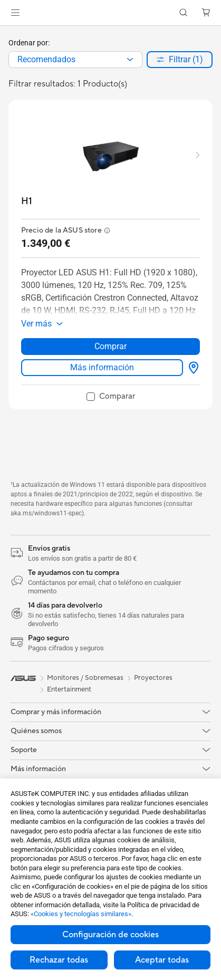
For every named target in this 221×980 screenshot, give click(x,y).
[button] (15, 13)
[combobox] (75, 60)
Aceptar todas (162, 960)
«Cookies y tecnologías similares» (81, 914)
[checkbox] (111, 397)
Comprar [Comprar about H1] (110, 346)
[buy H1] (27, 201)
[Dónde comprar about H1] (191, 368)
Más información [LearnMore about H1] (102, 367)
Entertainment (69, 689)
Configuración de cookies (110, 935)
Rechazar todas (59, 960)
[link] (110, 13)
